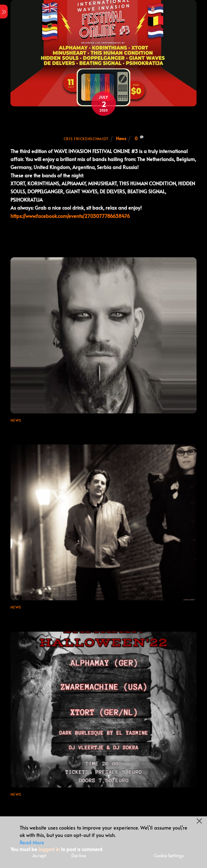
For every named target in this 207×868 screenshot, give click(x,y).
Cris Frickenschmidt (86, 139)
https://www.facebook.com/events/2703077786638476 (70, 216)
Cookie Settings (169, 856)
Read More (32, 842)
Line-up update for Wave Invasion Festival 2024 (70, 429)
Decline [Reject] (79, 856)
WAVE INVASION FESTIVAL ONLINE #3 (103, 126)
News (121, 138)
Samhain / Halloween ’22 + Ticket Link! (57, 803)
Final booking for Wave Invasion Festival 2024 (67, 616)
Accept (40, 856)
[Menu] (4, 12)
